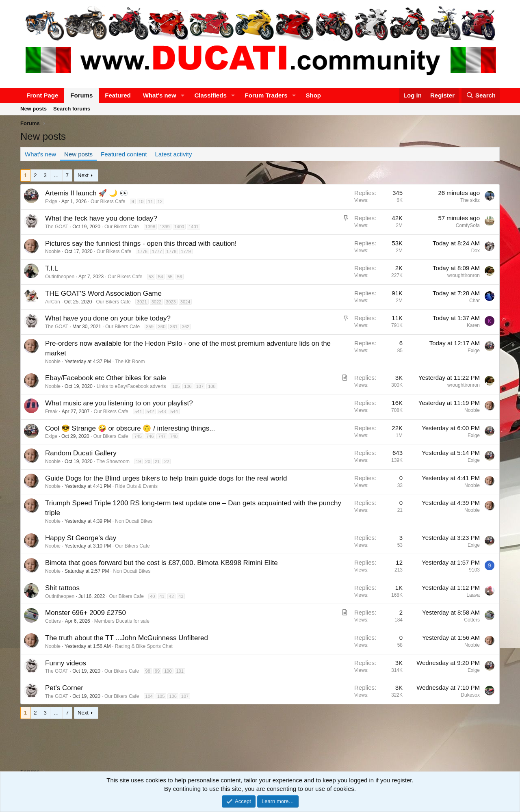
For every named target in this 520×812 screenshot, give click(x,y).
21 (157, 461)
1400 (179, 227)
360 (162, 327)
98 (148, 671)
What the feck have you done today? (101, 218)
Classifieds (211, 95)
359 (150, 327)
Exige (51, 201)
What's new (160, 95)
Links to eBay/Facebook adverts (131, 386)
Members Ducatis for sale (122, 621)
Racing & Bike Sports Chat (144, 646)
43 (181, 596)
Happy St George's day (81, 538)
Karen (473, 325)
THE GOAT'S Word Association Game (103, 293)
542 (150, 411)
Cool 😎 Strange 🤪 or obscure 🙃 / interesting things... (130, 428)
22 (167, 461)
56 (180, 277)
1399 (165, 227)
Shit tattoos (62, 588)
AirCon (53, 302)
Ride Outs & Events (136, 486)
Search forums (72, 109)
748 (174, 436)
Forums (81, 95)
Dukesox (470, 695)
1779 (186, 251)
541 (138, 411)
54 (160, 277)
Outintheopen (60, 277)
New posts (34, 109)
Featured (118, 95)
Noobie (53, 251)
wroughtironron (464, 275)
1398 (150, 227)
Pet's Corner (64, 688)
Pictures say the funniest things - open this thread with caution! (141, 244)
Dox (476, 251)
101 (180, 671)
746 (150, 436)
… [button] (56, 175)
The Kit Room (130, 362)
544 (174, 411)
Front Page (42, 95)
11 (150, 201)
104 (149, 696)
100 (168, 671)
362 (186, 327)
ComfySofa (468, 225)
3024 (185, 302)
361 (173, 327)
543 (162, 411)
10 (141, 201)
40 (152, 596)
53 (151, 277)
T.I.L (52, 268)
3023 (171, 302)
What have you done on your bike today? (108, 318)
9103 (474, 570)
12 (160, 201)
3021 (142, 302)
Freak (51, 411)
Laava (473, 595)
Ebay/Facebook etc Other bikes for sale (106, 378)
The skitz (470, 200)
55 (170, 277)
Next (83, 175)
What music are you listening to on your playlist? (119, 403)
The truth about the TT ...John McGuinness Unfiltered (127, 638)
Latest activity (174, 154)
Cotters (53, 621)
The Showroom (113, 461)
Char (474, 301)
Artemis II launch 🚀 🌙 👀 (87, 193)
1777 (157, 251)
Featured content (124, 154)
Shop (314, 95)
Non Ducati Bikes (134, 521)
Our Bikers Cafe (108, 201)
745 (138, 436)
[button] (183, 95)
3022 (156, 302)
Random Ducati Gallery (81, 453)
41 (162, 596)
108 (212, 386)
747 (162, 436)
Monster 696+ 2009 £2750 (86, 613)
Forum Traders (266, 95)
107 (200, 386)
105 (176, 386)
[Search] (481, 95)
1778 (171, 251)
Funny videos (66, 663)
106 (188, 386)
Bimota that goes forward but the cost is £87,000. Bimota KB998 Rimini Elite (161, 563)
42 (171, 596)
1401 (193, 227)
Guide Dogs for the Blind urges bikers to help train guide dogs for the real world (166, 478)
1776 (142, 251)
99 (157, 671)
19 (138, 461)
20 (148, 461)
